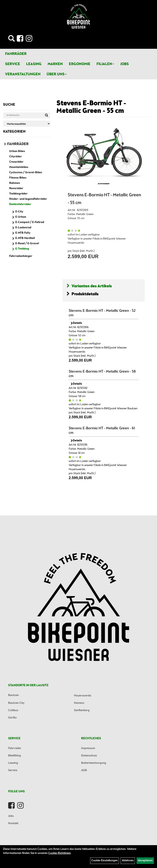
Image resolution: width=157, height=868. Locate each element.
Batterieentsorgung (94, 763)
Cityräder (16, 157)
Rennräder (16, 188)
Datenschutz (89, 756)
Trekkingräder (18, 194)
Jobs (124, 64)
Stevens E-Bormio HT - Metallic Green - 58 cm (102, 374)
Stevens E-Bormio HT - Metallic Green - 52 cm (102, 313)
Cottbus (13, 710)
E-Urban (21, 217)
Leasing (34, 64)
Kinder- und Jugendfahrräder (28, 199)
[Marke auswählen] (27, 124)
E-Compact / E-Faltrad (30, 222)
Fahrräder (16, 54)
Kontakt (13, 823)
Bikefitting (15, 756)
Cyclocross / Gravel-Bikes (26, 173)
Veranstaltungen (23, 74)
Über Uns (57, 74)
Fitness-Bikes (18, 178)
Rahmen (15, 183)
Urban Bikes (17, 151)
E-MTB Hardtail (25, 238)
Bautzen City (16, 703)
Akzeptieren (145, 861)
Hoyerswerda (83, 696)
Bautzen (13, 695)
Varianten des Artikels (89, 286)
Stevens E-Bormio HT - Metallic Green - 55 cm (91, 107)
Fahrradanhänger (21, 256)
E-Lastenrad (23, 228)
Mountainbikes (19, 167)
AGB (84, 770)
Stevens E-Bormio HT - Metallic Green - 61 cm (102, 431)
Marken (55, 64)
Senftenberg (82, 710)
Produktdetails (83, 294)
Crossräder (16, 162)
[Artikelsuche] (11, 40)
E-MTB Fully (23, 233)
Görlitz (12, 718)
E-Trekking (22, 249)
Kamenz (79, 703)
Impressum (88, 748)
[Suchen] (47, 115)
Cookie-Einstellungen (105, 861)
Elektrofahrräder (20, 204)
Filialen (105, 64)
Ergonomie (80, 64)
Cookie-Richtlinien (59, 853)
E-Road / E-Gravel (27, 244)
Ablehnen (128, 861)
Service (13, 64)
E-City (19, 212)
